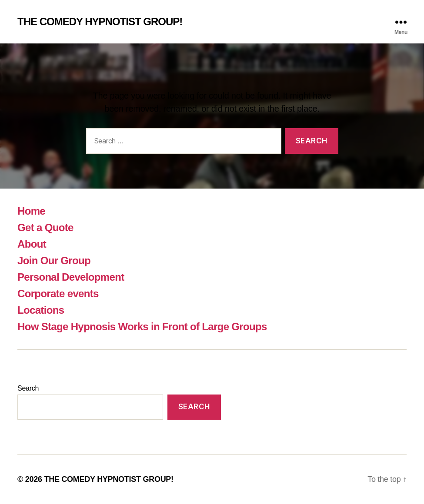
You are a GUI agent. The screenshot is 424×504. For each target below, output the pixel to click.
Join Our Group (54, 260)
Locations (41, 310)
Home (31, 211)
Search (28, 388)
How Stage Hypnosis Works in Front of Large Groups (142, 327)
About (32, 244)
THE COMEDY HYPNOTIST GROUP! (100, 22)
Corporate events (58, 293)
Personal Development (71, 277)
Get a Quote (45, 227)
